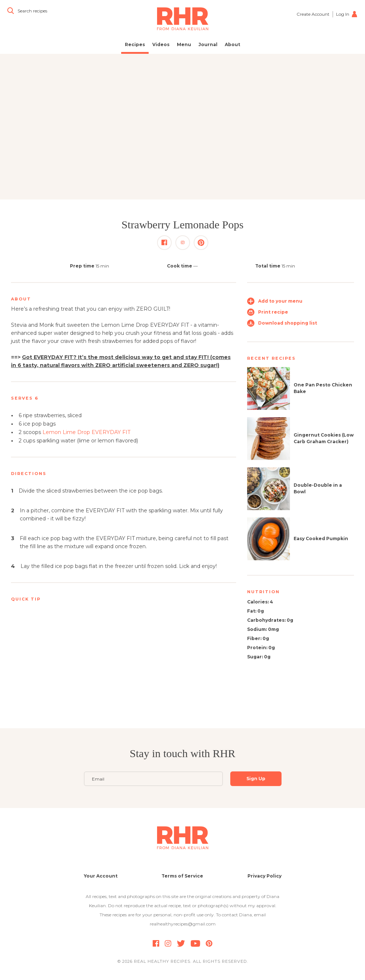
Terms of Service (182, 876)
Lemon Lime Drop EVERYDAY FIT (86, 432)
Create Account (313, 14)
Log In (347, 14)
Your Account (101, 876)
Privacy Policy (265, 876)
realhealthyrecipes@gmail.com (183, 924)
